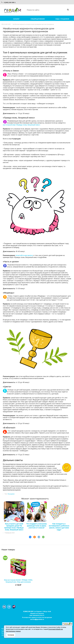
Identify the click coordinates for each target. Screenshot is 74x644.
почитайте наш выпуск (24, 255)
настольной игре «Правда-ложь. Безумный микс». (22, 125)
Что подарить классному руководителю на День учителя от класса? (37, 526)
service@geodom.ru (37, 619)
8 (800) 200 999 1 (10, 2)
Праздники (11, 494)
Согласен (11, 635)
